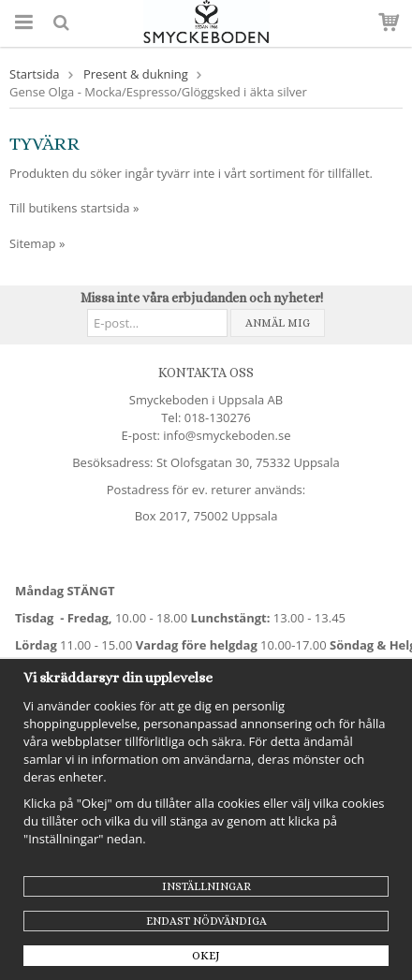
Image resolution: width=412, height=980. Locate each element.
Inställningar (206, 886)
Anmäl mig (278, 323)
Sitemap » (37, 243)
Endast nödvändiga (206, 921)
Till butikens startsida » (74, 208)
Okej (206, 956)
